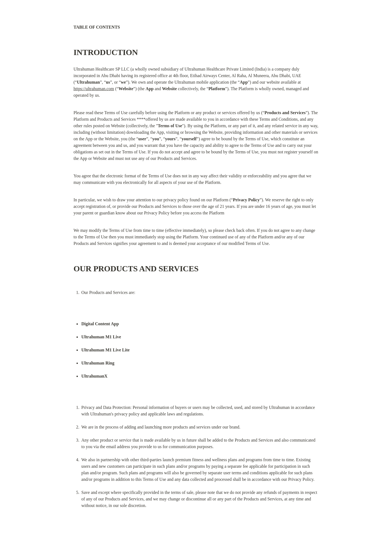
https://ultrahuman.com (94, 89)
